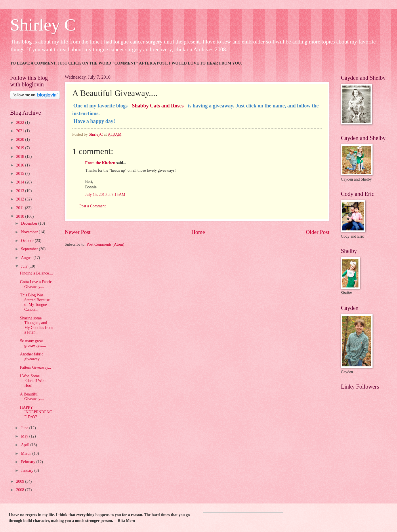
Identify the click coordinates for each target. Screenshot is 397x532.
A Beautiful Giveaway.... (32, 397)
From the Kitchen (100, 163)
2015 (21, 174)
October (28, 241)
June (25, 428)
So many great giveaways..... (33, 343)
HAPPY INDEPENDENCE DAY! (36, 412)
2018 (21, 157)
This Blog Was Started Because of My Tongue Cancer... (35, 302)
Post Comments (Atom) (105, 244)
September (30, 249)
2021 (21, 131)
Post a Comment (92, 206)
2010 (21, 216)
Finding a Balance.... (36, 273)
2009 (21, 481)
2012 (21, 199)
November (30, 232)
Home (198, 232)
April (26, 445)
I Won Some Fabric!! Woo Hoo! (33, 381)
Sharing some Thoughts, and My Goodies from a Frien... (36, 325)
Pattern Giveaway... (35, 367)
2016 (21, 165)
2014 (21, 182)
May (25, 436)
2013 (21, 191)
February (29, 462)
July (25, 266)
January (28, 471)
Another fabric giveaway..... (32, 357)
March (27, 454)
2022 (21, 123)
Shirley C (43, 25)
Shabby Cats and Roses (158, 106)
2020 (21, 140)
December (30, 223)
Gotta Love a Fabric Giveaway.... (36, 284)
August (27, 258)
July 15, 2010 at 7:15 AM (105, 195)
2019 (21, 148)
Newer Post (78, 232)
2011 (21, 208)
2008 (21, 490)
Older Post (318, 232)
